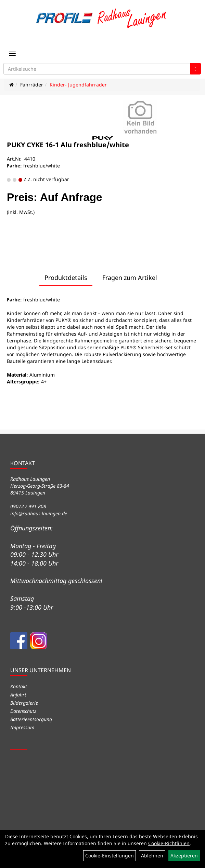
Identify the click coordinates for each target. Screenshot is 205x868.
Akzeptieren (184, 856)
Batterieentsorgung (31, 719)
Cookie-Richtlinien (169, 843)
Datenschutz (23, 711)
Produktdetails (66, 277)
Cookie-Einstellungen (110, 856)
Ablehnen (152, 856)
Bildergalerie (24, 703)
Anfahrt (18, 695)
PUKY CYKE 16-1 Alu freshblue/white (68, 145)
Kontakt (19, 686)
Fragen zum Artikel (130, 277)
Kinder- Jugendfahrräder (78, 85)
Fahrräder (32, 85)
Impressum (22, 727)
